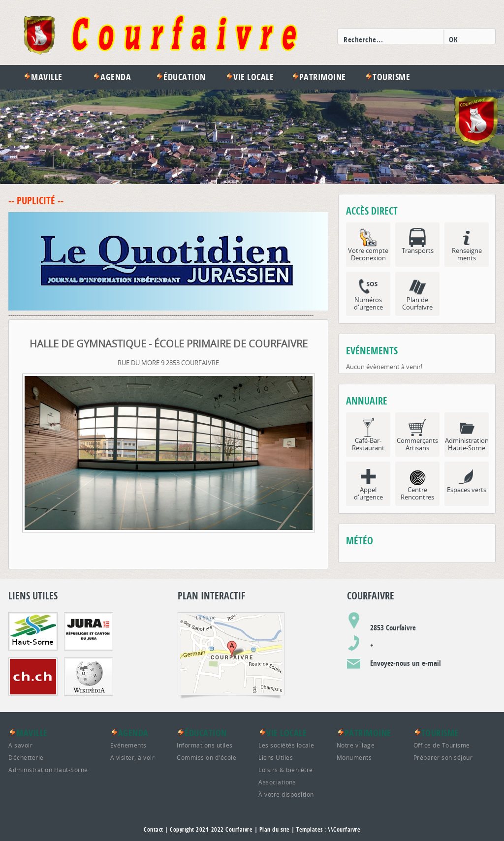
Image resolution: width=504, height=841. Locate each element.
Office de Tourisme (442, 745)
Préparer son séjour (443, 757)
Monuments (354, 757)
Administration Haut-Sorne (48, 770)
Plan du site (275, 829)
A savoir (20, 745)
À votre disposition (286, 794)
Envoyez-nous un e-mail (406, 663)
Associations (277, 782)
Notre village (356, 745)
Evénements (128, 745)
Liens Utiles (276, 757)
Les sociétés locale (286, 745)
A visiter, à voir (133, 757)
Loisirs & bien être (286, 770)
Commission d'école (206, 757)
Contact (154, 829)
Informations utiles (205, 745)
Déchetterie (26, 757)
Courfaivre (239, 829)
